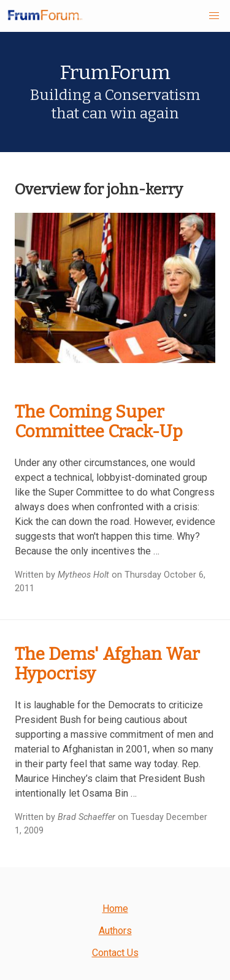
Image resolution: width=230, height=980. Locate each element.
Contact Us (115, 953)
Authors (115, 931)
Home (115, 909)
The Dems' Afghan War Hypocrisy (107, 664)
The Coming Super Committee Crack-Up (99, 422)
